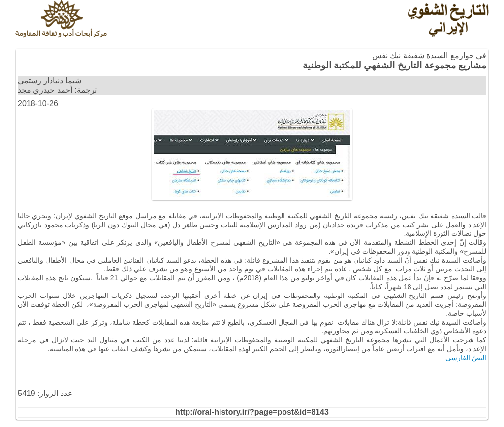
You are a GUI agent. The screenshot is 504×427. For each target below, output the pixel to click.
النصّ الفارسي (466, 358)
